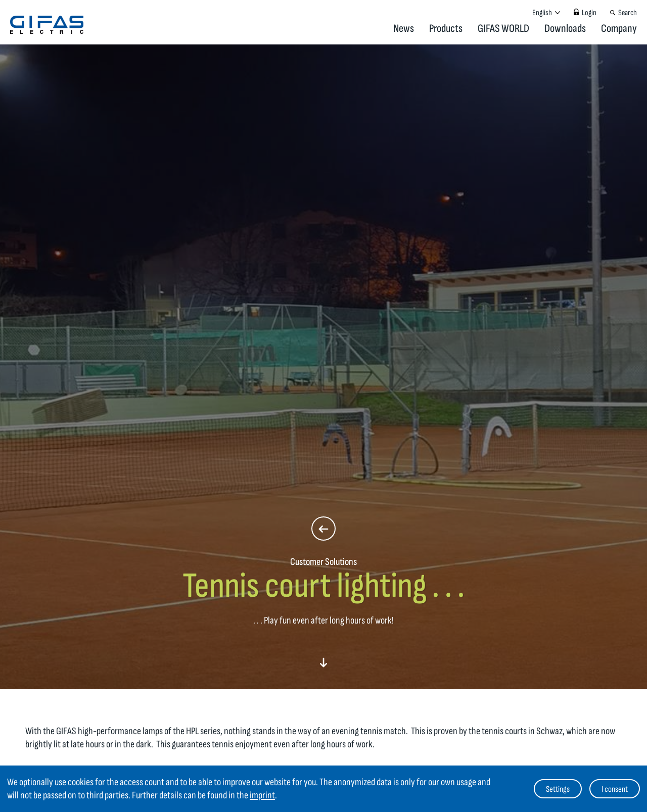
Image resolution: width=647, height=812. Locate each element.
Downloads (565, 29)
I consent (615, 789)
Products (446, 29)
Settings (558, 789)
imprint (262, 795)
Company (619, 29)
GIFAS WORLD (503, 29)
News (404, 29)
